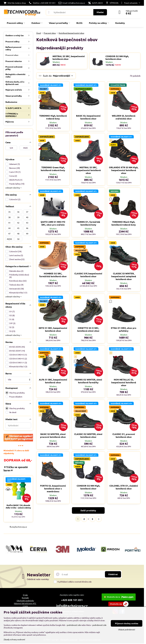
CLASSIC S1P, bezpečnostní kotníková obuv (88, 275)
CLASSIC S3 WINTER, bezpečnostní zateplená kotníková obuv (124, 276)
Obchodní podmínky (25, 601)
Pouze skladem (14, 397)
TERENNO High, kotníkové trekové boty (53, 117)
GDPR (25, 606)
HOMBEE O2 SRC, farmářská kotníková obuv (53, 275)
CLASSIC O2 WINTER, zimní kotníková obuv (88, 435)
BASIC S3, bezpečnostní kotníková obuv (88, 117)
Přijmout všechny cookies (127, 623)
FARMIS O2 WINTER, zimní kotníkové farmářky (88, 381)
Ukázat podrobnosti (127, 629)
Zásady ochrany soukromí (14, 639)
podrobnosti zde (74, 625)
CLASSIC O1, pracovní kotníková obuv (124, 435)
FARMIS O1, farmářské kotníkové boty (88, 223)
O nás (25, 595)
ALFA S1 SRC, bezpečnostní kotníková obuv (53, 381)
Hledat (100, 12)
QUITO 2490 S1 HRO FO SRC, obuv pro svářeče (53, 223)
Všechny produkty (15, 393)
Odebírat (113, 574)
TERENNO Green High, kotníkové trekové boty (53, 169)
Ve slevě (11, 412)
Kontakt (25, 598)
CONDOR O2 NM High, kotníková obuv (117, 58)
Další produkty (88, 510)
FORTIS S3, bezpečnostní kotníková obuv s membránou (53, 489)
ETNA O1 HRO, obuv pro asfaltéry (124, 329)
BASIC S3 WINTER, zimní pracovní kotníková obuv (53, 435)
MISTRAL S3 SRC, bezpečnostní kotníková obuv (69, 58)
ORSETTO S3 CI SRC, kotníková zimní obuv (88, 329)
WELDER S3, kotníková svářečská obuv (124, 117)
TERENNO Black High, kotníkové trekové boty (124, 223)
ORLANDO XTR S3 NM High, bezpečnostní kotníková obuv (124, 170)
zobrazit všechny (14, 188)
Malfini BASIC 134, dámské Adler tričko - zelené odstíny (18, 506)
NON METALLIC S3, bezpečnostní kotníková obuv (124, 382)
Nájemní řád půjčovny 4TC (25, 603)
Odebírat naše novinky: (38, 579)
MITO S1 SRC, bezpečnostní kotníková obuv (53, 329)
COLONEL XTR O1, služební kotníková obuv (124, 487)
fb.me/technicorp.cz (18, 527)
